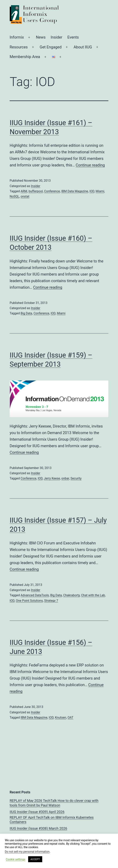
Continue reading (90, 165)
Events (73, 37)
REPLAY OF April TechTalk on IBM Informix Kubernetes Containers (52, 820)
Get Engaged (51, 47)
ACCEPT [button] (35, 859)
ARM (24, 191)
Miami (100, 191)
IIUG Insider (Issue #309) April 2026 (37, 812)
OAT (70, 717)
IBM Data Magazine (75, 191)
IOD (92, 191)
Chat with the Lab (93, 595)
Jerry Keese (52, 478)
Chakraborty (72, 595)
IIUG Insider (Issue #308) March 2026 (38, 828)
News (41, 37)
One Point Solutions (29, 601)
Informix (17, 37)
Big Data (26, 313)
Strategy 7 (51, 601)
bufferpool (36, 191)
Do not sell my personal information (27, 852)
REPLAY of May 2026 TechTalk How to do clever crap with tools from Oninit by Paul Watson (54, 803)
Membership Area (25, 57)
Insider (56, 37)
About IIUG (83, 47)
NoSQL (14, 196)
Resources (19, 47)
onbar (65, 478)
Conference (52, 191)
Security (76, 478)
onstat (25, 196)
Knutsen (61, 717)
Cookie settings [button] (16, 859)
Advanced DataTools (35, 595)
